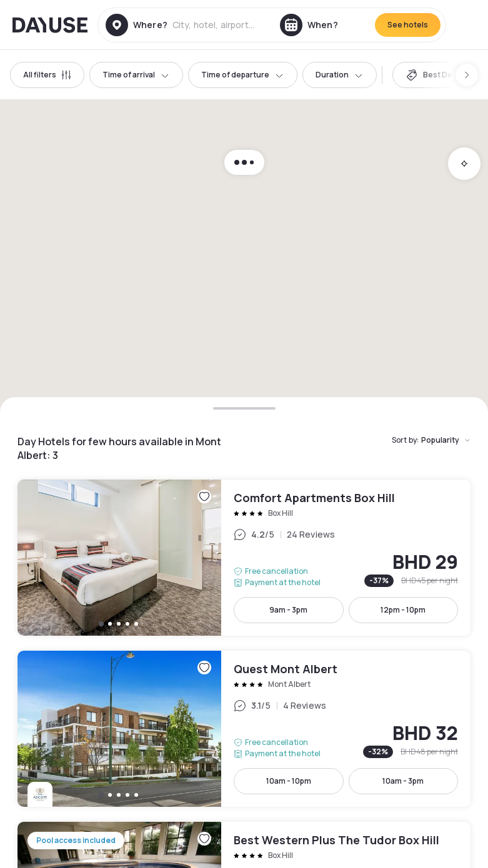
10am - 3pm (403, 781)
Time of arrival (136, 75)
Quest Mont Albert (244, 729)
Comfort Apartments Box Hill (244, 558)
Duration (340, 75)
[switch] (434, 75)
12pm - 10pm (403, 610)
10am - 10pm (289, 781)
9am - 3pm (288, 610)
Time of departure (243, 75)
